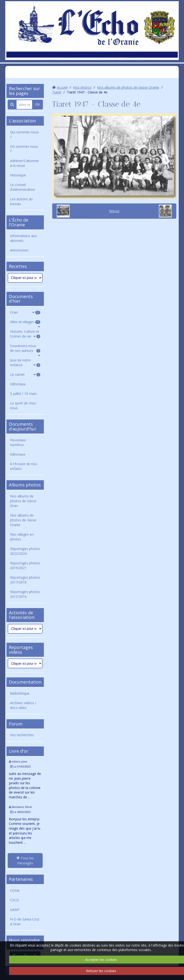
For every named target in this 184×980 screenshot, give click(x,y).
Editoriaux (18, 384)
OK (38, 104)
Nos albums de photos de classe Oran (23, 501)
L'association (22, 121)
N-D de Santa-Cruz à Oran (25, 922)
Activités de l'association (22, 615)
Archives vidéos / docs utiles (23, 705)
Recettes (18, 266)
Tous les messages (25, 860)
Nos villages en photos (22, 537)
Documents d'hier (21, 299)
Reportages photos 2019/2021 (25, 565)
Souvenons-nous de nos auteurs (25, 348)
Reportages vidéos (21, 650)
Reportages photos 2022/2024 (25, 551)
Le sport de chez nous (23, 406)
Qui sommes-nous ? (24, 134)
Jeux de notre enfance (25, 362)
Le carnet (25, 374)
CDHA (15, 890)
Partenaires (21, 879)
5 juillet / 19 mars (23, 394)
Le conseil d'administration (23, 187)
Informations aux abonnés (23, 238)
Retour (114, 211)
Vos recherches (22, 735)
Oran (25, 312)
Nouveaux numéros (18, 442)
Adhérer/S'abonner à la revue (25, 163)
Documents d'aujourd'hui (22, 426)
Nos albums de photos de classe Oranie (23, 520)
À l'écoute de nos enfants (23, 466)
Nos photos (82, 87)
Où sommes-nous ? (24, 149)
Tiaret (57, 92)
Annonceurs (19, 250)
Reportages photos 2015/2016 (25, 594)
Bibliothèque (20, 693)
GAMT (15, 910)
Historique (18, 175)
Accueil (62, 87)
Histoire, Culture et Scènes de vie (25, 334)
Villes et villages (25, 322)
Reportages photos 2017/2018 (25, 580)
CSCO (14, 900)
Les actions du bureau (21, 201)
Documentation (25, 682)
